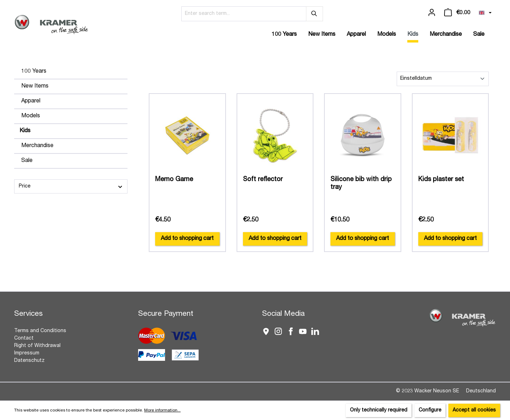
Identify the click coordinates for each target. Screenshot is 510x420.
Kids (25, 131)
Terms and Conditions (40, 331)
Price (71, 187)
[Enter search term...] (244, 14)
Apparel (31, 101)
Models (31, 116)
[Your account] (432, 13)
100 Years (34, 72)
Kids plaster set (441, 180)
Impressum (27, 353)
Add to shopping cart (187, 239)
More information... (162, 410)
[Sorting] (443, 79)
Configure (430, 410)
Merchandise (37, 146)
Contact (24, 338)
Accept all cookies (474, 410)
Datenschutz (29, 361)
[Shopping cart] (457, 13)
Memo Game (174, 180)
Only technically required (379, 410)
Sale (27, 161)
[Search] (314, 14)
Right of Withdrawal (37, 346)
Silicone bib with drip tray (361, 184)
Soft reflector (263, 180)
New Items (35, 86)
